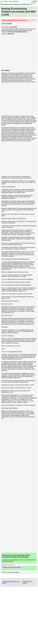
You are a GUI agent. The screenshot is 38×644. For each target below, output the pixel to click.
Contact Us (33, 3)
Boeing (6, 1)
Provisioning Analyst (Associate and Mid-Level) (15, 4)
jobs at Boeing (15, 572)
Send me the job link (12, 567)
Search (35, 1)
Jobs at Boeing (14, 1)
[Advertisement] (15, 53)
